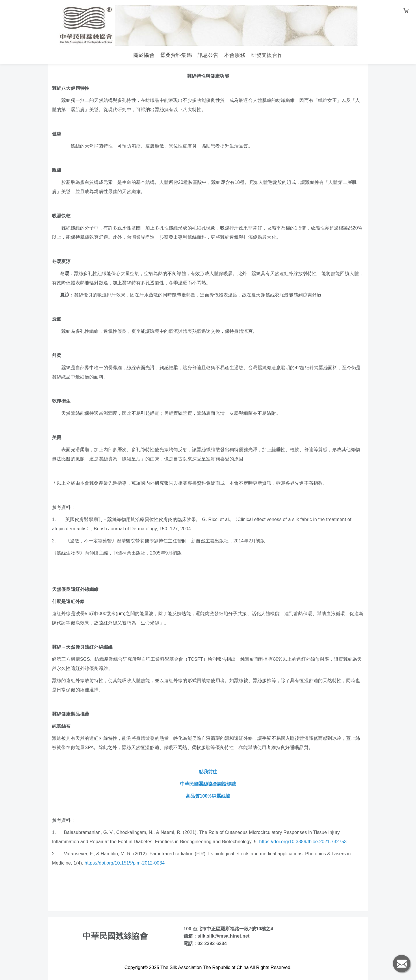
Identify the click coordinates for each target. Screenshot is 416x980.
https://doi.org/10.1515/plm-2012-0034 (125, 863)
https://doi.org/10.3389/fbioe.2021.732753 (303, 842)
